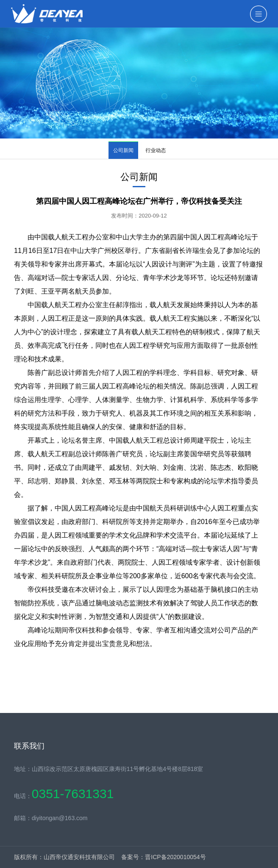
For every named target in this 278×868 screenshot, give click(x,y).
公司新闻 (124, 150)
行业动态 (158, 150)
